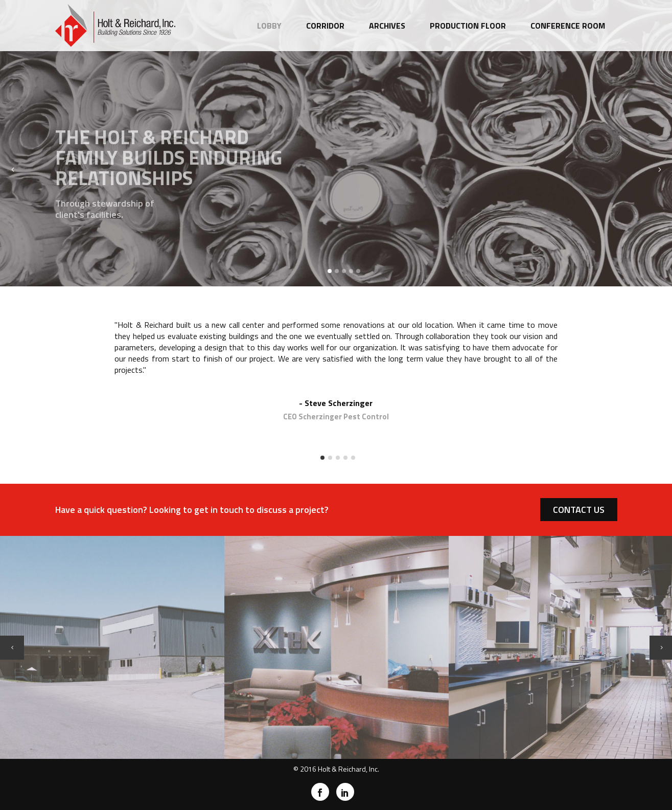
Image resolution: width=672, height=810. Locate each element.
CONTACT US (579, 510)
